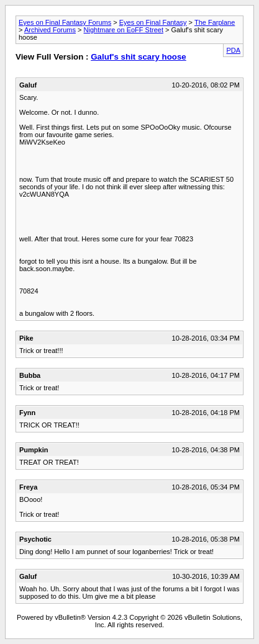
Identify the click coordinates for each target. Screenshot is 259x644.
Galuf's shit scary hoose (139, 57)
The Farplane (215, 22)
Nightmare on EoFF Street (124, 30)
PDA (233, 50)
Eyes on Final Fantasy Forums (65, 22)
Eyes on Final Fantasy (153, 22)
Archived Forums (50, 30)
